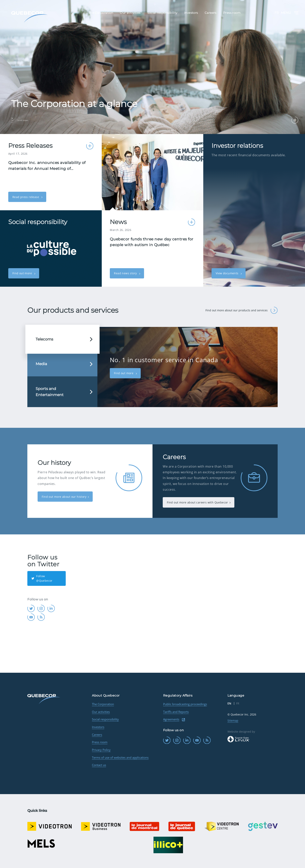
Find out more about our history (64, 497)
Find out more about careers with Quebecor (197, 502)
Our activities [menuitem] (130, 13)
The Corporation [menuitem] (101, 13)
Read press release (26, 197)
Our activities (101, 712)
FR (277, 13)
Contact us (99, 765)
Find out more (23, 273)
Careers (97, 735)
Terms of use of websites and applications (120, 757)
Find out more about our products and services (242, 310)
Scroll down (20, 120)
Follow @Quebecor (42, 578)
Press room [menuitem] (232, 13)
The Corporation (103, 704)
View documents (227, 273)
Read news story (126, 273)
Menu (290, 13)
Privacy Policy (101, 750)
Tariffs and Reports (176, 712)
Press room (100, 742)
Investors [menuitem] (191, 13)
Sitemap (233, 721)
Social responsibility (105, 719)
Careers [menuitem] (211, 13)
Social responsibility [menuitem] (162, 13)
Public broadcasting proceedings (185, 704)
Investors (98, 727)
